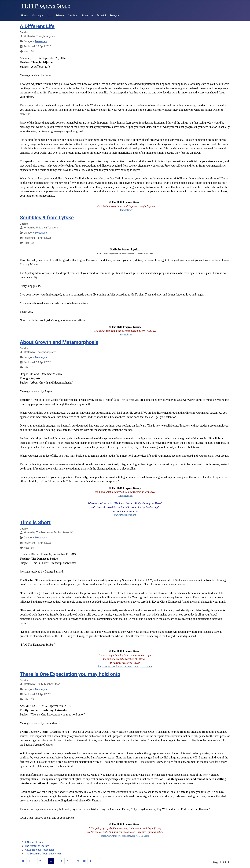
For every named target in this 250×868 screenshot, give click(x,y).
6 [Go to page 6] (62, 861)
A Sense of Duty (34, 842)
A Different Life (37, 26)
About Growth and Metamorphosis (59, 342)
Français (115, 16)
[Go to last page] (96, 861)
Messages (38, 16)
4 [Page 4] (51, 861)
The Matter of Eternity (37, 846)
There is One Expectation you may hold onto (70, 674)
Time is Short (35, 522)
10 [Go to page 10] (84, 861)
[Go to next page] (90, 861)
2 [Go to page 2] (40, 861)
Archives (73, 16)
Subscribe (87, 16)
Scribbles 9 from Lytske (47, 217)
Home (24, 16)
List (50, 16)
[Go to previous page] (29, 861)
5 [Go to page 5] (56, 861)
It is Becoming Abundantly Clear (43, 854)
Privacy (60, 16)
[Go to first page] (23, 861)
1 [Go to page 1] (35, 861)
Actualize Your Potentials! (39, 850)
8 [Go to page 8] (73, 861)
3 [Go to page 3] (46, 861)
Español (101, 16)
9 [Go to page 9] (78, 861)
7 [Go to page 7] (67, 861)
